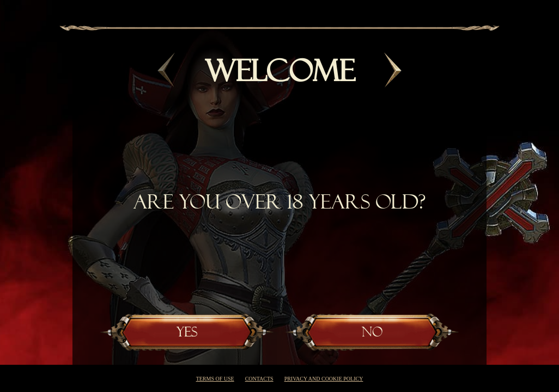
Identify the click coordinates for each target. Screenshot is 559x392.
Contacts (259, 379)
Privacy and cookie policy (324, 379)
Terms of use (215, 379)
